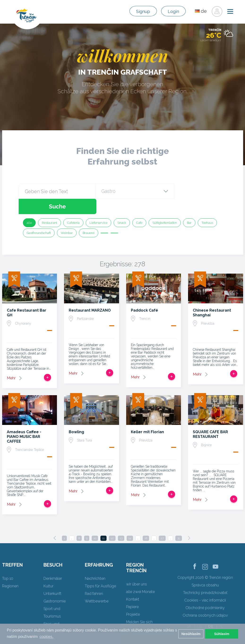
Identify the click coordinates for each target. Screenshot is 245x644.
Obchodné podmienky (205, 592)
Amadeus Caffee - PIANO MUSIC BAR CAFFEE (24, 421)
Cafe (139, 207)
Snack (122, 207)
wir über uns (137, 569)
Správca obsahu (205, 570)
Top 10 (8, 563)
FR (188, 619)
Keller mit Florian (147, 417)
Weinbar (67, 218)
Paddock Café (144, 295)
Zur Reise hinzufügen (47, 362)
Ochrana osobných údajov (205, 600)
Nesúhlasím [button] (191, 634)
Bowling (76, 417)
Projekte (133, 599)
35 (179, 523)
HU (210, 619)
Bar (189, 207)
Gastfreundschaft (39, 218)
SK (189, 611)
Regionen (10, 571)
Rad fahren (94, 578)
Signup (138, 11)
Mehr (11, 363)
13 (121, 523)
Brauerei (89, 218)
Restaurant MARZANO (90, 295)
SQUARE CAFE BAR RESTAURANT (210, 419)
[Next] (189, 523)
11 (103, 523)
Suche (200, 191)
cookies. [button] (46, 637)
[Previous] (55, 523)
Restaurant (49, 207)
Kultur (48, 571)
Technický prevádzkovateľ (205, 577)
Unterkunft (52, 578)
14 (130, 523)
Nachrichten (95, 563)
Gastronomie (55, 586)
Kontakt (133, 584)
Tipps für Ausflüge (100, 571)
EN (200, 611)
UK (222, 619)
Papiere (132, 591)
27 (162, 523)
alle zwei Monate (140, 576)
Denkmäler (53, 563)
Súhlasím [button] (222, 634)
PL (221, 611)
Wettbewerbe (97, 586)
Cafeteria (73, 207)
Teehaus (207, 207)
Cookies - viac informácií (205, 585)
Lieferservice (99, 207)
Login (172, 11)
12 (112, 523)
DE (211, 611)
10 (95, 523)
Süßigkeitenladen (165, 207)
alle (29, 207)
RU (199, 619)
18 (146, 523)
